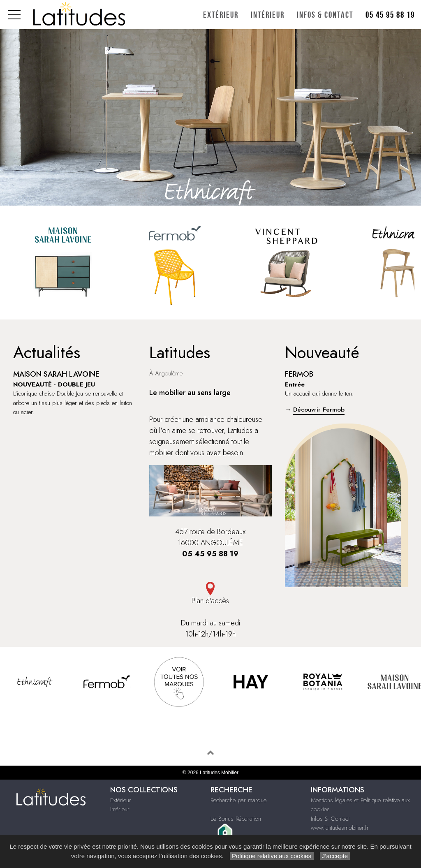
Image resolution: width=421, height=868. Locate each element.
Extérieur (221, 15)
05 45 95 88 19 (390, 15)
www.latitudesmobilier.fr (340, 828)
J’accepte (335, 856)
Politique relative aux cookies (272, 856)
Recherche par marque (238, 800)
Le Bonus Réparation (236, 819)
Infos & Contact (325, 15)
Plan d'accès (211, 594)
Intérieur (268, 15)
